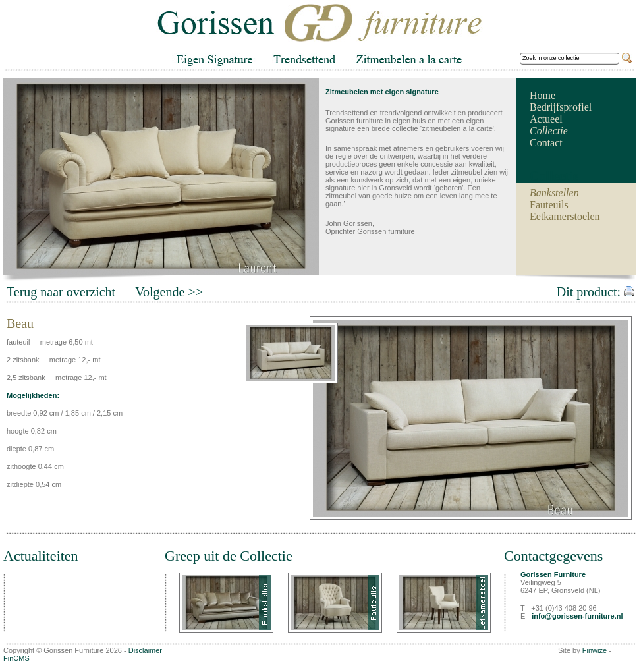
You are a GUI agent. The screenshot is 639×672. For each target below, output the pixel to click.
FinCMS (16, 658)
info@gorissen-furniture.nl (577, 616)
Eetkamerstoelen (565, 216)
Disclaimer (145, 650)
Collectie (549, 131)
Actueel (546, 119)
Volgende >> (169, 292)
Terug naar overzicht (61, 292)
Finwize (595, 650)
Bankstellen (554, 193)
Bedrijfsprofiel (561, 107)
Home (542, 95)
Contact (546, 143)
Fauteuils (549, 205)
